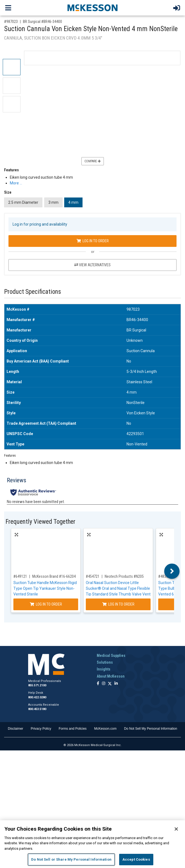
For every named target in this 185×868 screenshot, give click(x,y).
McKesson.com (105, 729)
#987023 (11, 22)
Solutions (105, 662)
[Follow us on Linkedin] (116, 684)
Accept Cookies (136, 859)
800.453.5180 (37, 709)
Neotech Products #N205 (124, 576)
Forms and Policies (73, 729)
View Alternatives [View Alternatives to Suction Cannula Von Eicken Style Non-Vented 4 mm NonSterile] (92, 265)
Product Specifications (33, 292)
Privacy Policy (41, 729)
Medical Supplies (111, 656)
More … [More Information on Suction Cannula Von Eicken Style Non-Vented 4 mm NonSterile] (16, 183)
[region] (92, 844)
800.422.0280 (37, 697)
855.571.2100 (37, 685)
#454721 (93, 576)
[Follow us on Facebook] (98, 684)
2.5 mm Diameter (23, 202)
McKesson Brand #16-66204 (54, 576)
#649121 (20, 576)
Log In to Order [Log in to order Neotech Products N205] (118, 604)
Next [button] (172, 571)
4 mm (73, 202)
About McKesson (111, 676)
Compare (93, 161)
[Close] (176, 829)
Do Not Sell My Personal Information (151, 729)
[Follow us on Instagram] (104, 684)
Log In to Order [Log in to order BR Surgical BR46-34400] (93, 241)
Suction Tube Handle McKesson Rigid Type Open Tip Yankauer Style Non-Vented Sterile (45, 588)
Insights (104, 669)
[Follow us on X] (110, 684)
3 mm (53, 202)
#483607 (165, 576)
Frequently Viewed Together (40, 522)
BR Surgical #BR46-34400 (42, 22)
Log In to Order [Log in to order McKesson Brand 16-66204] (46, 604)
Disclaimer (16, 729)
